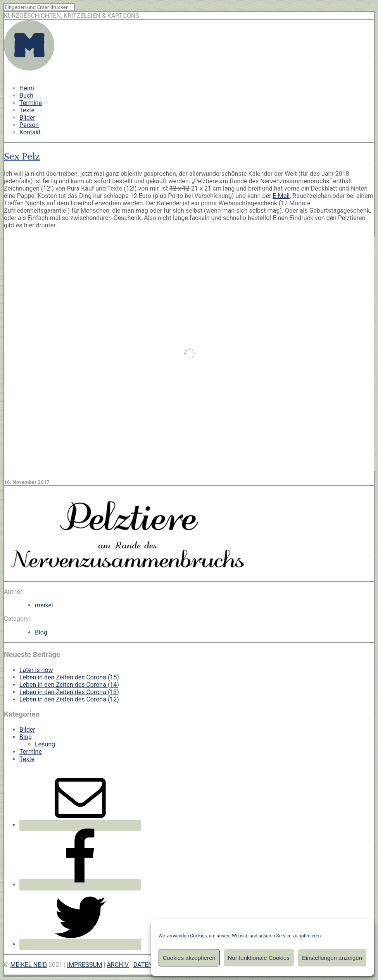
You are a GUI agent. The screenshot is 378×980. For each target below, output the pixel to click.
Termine (31, 103)
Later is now (36, 670)
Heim (27, 88)
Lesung (45, 744)
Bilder (27, 118)
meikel (44, 605)
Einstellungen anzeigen (332, 958)
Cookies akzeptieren (189, 958)
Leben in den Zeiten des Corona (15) (69, 677)
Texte (27, 110)
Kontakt (30, 132)
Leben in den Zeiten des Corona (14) (69, 685)
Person (29, 125)
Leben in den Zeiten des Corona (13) (69, 692)
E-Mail (281, 196)
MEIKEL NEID (29, 965)
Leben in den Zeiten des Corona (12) (69, 699)
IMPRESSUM (85, 965)
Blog (41, 632)
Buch (26, 95)
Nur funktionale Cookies (259, 958)
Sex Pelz (22, 156)
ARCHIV (118, 965)
